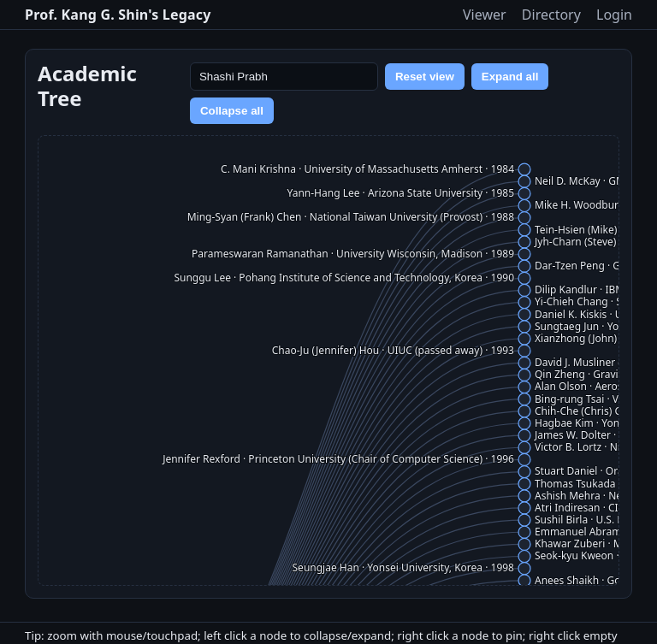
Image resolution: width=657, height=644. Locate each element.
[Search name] (284, 77)
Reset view (425, 77)
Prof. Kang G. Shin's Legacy (118, 15)
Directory (551, 15)
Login (614, 15)
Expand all (510, 77)
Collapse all (232, 111)
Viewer (485, 15)
